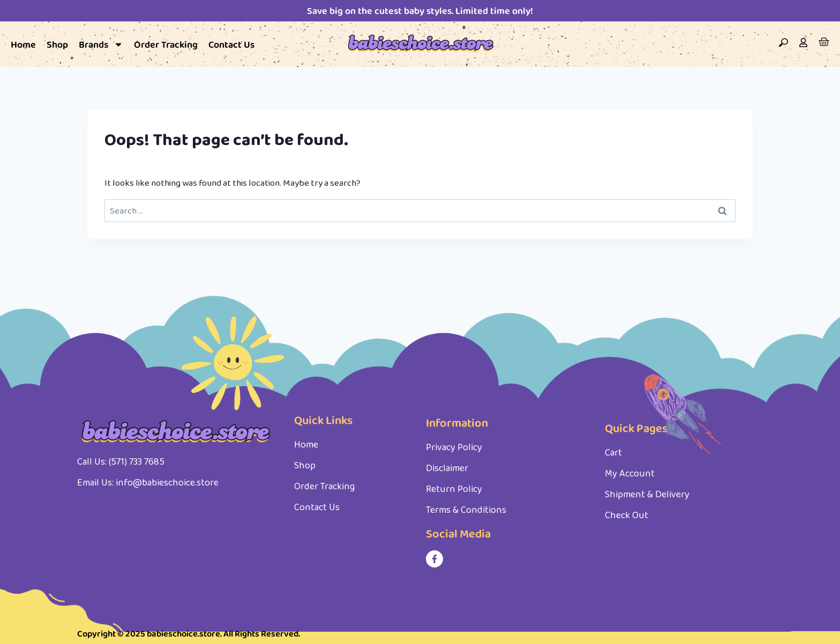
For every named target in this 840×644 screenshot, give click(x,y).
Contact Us (231, 44)
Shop (57, 44)
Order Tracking (166, 44)
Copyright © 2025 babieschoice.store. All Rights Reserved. (192, 634)
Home (23, 44)
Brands (101, 44)
